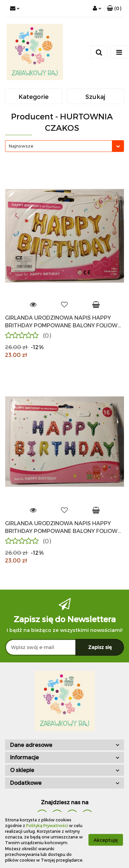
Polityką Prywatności (47, 825)
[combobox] (64, 146)
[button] (114, 8)
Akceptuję (106, 840)
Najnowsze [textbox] (21, 146)
